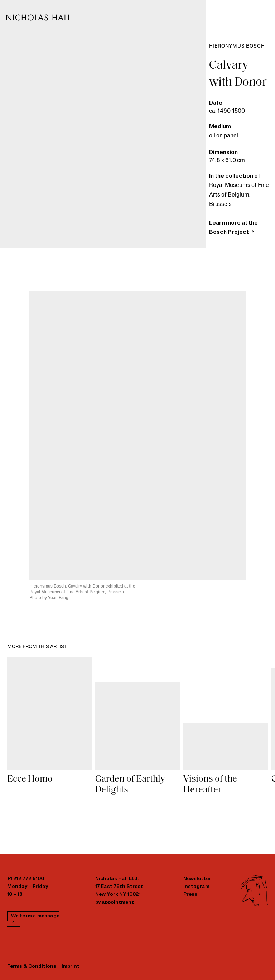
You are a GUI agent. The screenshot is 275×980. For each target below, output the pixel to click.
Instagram (196, 887)
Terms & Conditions (32, 967)
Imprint (71, 967)
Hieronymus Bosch (237, 46)
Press (190, 895)
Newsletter (197, 879)
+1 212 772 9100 (26, 879)
